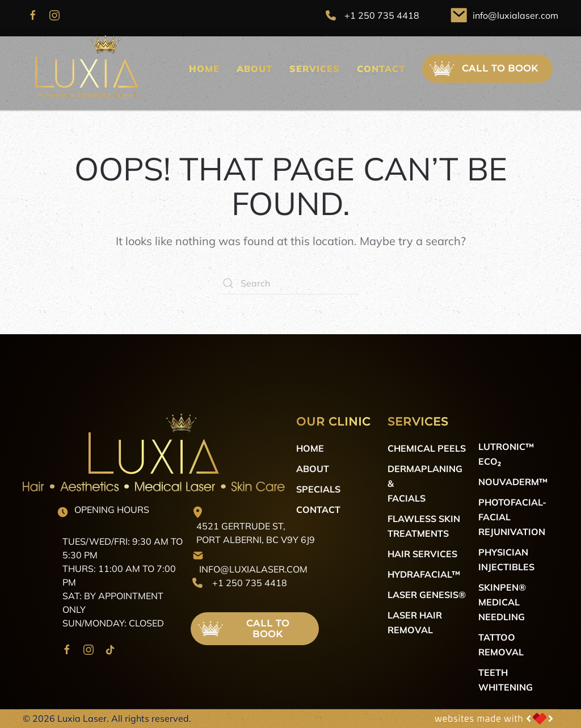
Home (204, 68)
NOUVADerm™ (513, 481)
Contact (381, 68)
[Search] (290, 283)
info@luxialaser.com (515, 15)
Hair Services (422, 554)
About (254, 68)
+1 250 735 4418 (382, 15)
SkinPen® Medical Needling (502, 602)
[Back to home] (85, 69)
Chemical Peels (427, 448)
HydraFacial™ (424, 574)
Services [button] (315, 68)
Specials (318, 489)
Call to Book (483, 69)
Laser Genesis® (427, 594)
